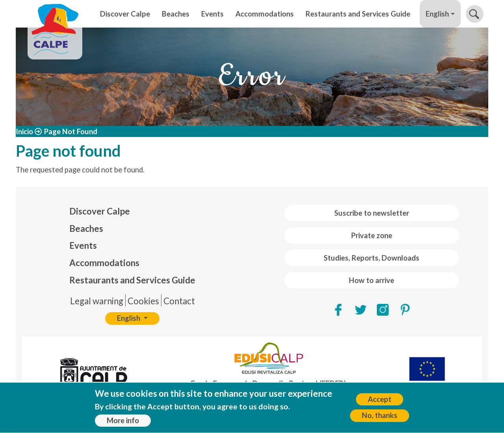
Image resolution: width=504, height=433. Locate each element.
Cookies (143, 301)
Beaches (176, 14)
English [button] (437, 14)
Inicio (24, 131)
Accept (380, 402)
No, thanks (380, 418)
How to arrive (372, 280)
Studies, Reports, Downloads (372, 258)
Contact (179, 301)
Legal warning (97, 301)
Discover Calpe (125, 14)
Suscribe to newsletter (372, 213)
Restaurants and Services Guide (358, 14)
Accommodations (265, 14)
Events (212, 14)
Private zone (372, 235)
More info (123, 423)
